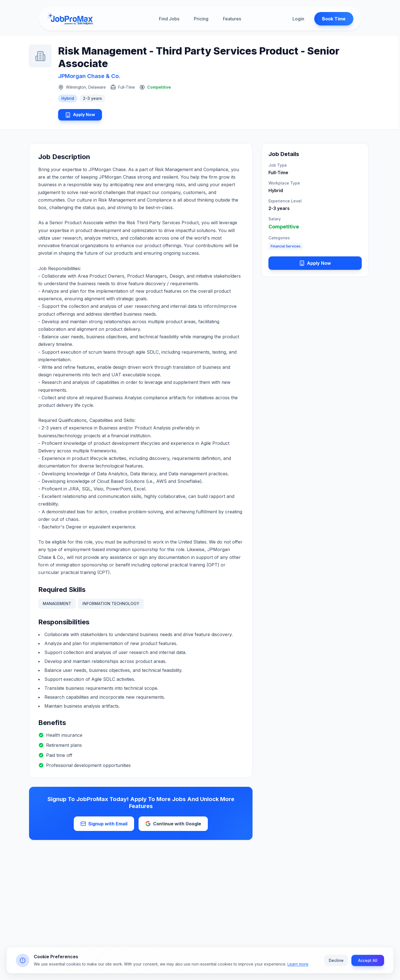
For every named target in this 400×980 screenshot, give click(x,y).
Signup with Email (104, 826)
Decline (336, 961)
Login (294, 19)
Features (232, 19)
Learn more (298, 965)
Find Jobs (169, 19)
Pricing (201, 19)
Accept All (368, 961)
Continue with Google (173, 826)
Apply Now (83, 116)
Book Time (330, 19)
